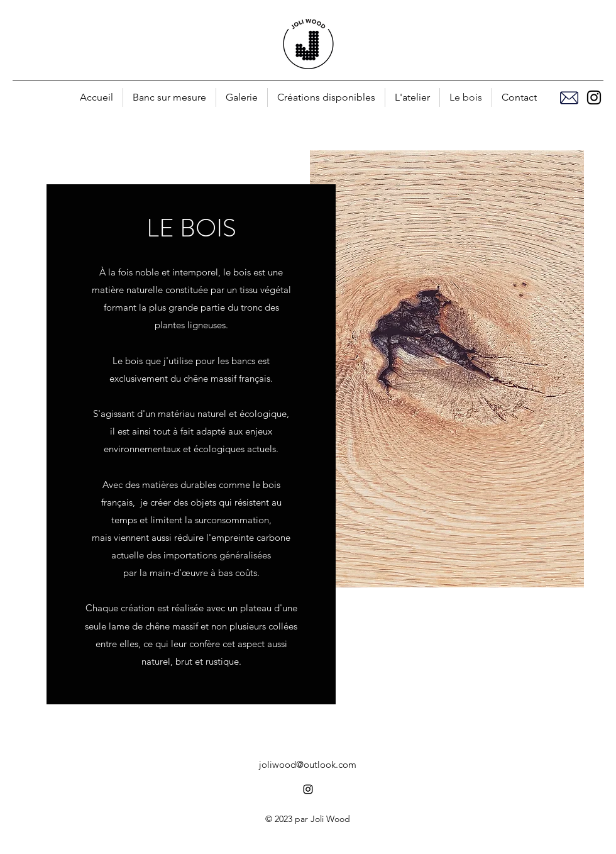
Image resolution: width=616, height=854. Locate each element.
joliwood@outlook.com (308, 764)
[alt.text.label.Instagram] (594, 97)
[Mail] (569, 97)
